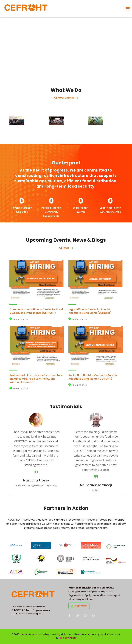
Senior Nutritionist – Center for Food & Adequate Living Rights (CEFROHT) (93, 377)
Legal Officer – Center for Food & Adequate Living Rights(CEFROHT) (90, 311)
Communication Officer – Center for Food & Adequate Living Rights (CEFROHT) (36, 311)
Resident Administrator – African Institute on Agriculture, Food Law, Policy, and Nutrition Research (36, 379)
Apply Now (79, 606)
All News (66, 248)
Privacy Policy (68, 638)
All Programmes (66, 98)
